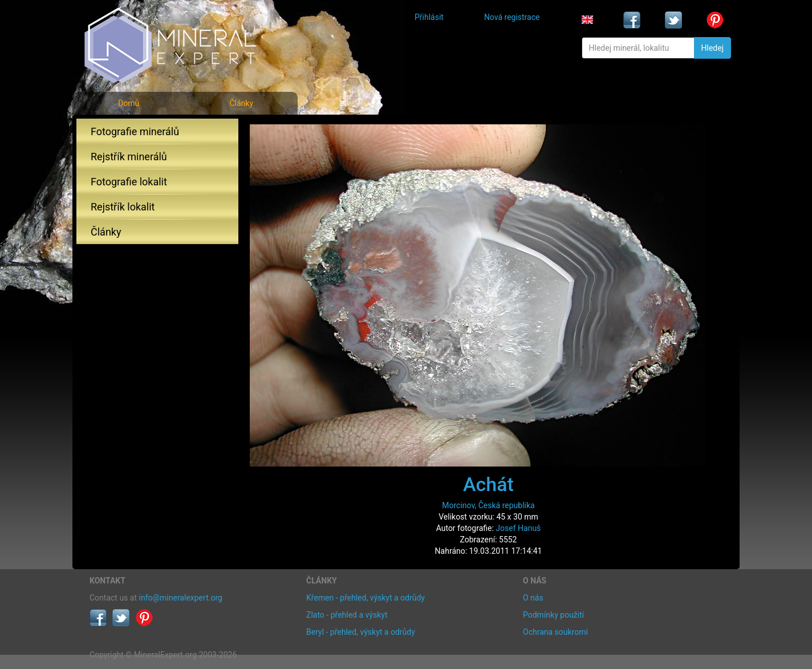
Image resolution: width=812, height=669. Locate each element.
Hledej (712, 48)
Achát (488, 484)
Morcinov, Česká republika (488, 505)
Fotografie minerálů (135, 131)
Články (241, 103)
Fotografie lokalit (129, 182)
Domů (129, 103)
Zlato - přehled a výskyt (347, 615)
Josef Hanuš (518, 528)
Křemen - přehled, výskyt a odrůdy (366, 598)
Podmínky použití (553, 615)
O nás (533, 598)
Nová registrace (512, 17)
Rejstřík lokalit (123, 207)
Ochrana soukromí (555, 632)
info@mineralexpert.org (181, 598)
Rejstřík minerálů (129, 157)
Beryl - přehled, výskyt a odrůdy (361, 632)
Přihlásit (429, 17)
